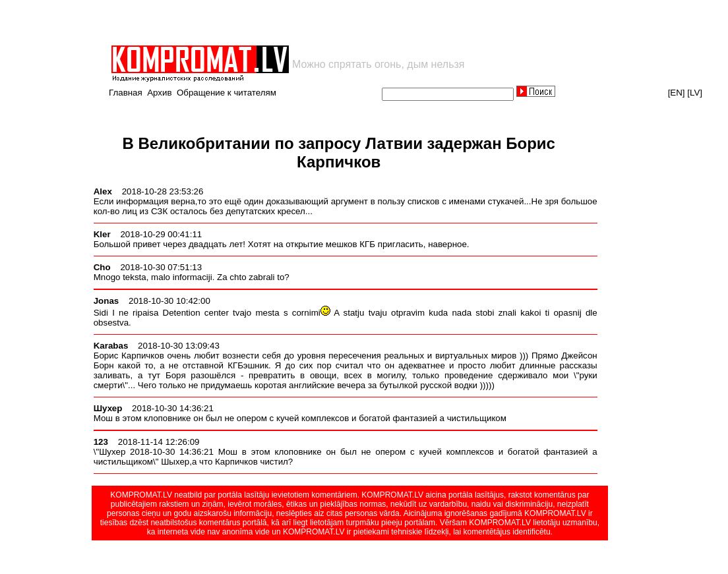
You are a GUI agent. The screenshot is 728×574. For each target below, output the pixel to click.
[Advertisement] (264, 22)
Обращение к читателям (227, 93)
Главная (126, 93)
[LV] (695, 93)
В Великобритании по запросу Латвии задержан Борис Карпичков (339, 153)
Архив (159, 93)
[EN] (677, 93)
